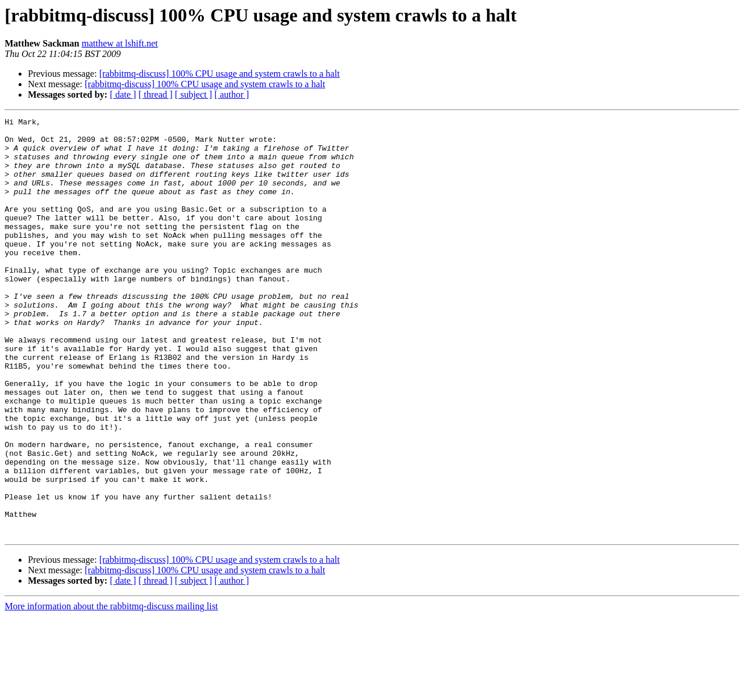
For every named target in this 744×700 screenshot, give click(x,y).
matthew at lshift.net (119, 43)
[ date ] (123, 94)
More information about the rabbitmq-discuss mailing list (111, 690)
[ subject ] (194, 94)
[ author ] (232, 94)
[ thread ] (155, 94)
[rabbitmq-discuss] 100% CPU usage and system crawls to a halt (220, 74)
